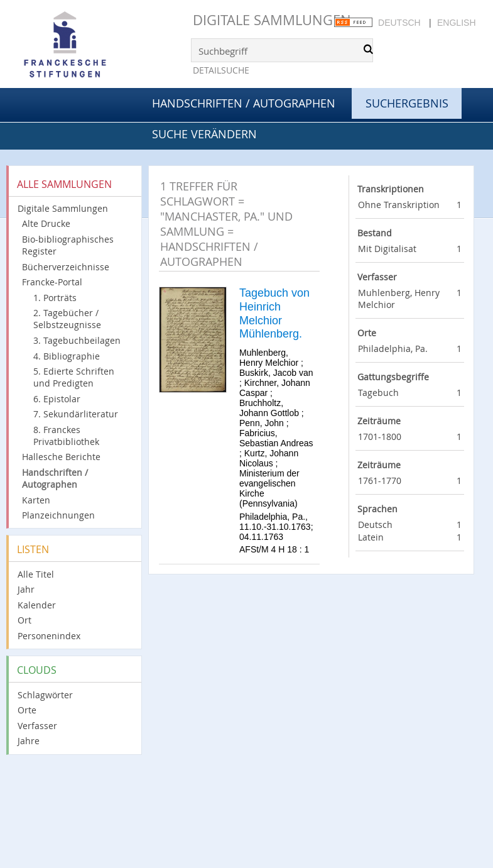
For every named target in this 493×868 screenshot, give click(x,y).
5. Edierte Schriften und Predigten (74, 377)
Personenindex (49, 636)
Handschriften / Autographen (244, 103)
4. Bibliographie (67, 356)
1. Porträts (55, 298)
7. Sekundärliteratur (76, 414)
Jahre (29, 741)
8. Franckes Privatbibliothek (66, 436)
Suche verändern (204, 134)
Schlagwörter (45, 695)
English (456, 23)
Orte (27, 710)
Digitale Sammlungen (272, 20)
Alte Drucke (46, 223)
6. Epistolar (57, 399)
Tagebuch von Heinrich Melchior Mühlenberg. (274, 313)
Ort (24, 620)
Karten (36, 500)
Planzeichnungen (58, 515)
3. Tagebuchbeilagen (77, 340)
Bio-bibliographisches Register (68, 245)
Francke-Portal (52, 282)
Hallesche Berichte (61, 457)
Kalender (37, 605)
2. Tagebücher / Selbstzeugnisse (67, 319)
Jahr (26, 589)
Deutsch (399, 23)
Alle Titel (36, 574)
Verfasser (37, 726)
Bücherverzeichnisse (66, 267)
